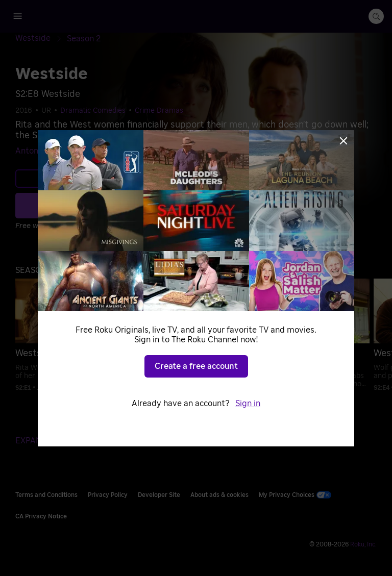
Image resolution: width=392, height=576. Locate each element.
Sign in (248, 404)
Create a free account (196, 366)
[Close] (344, 141)
